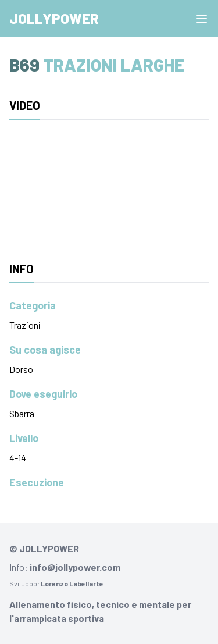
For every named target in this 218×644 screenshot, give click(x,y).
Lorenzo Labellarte (72, 583)
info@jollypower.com (75, 567)
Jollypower (54, 18)
